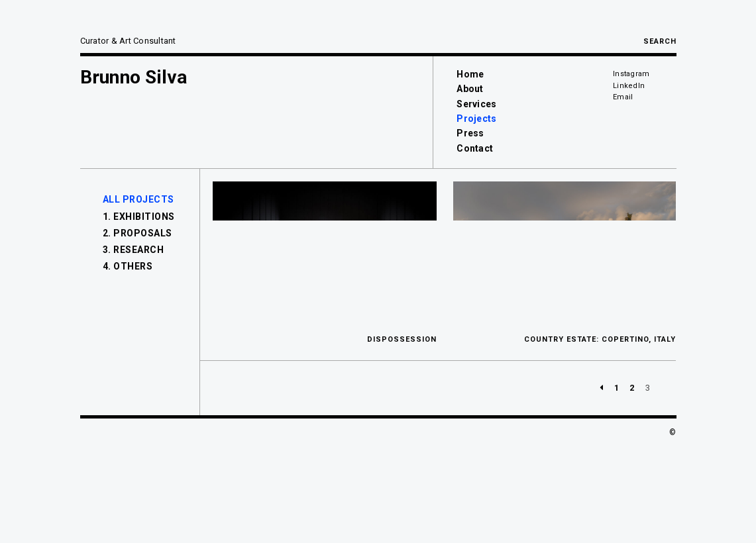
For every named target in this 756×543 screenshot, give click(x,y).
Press (470, 133)
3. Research (134, 250)
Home (470, 74)
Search (660, 41)
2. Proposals (137, 233)
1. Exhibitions (139, 217)
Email (623, 97)
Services (476, 104)
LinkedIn (629, 86)
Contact (475, 148)
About (470, 89)
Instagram (631, 74)
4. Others (128, 266)
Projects (476, 119)
